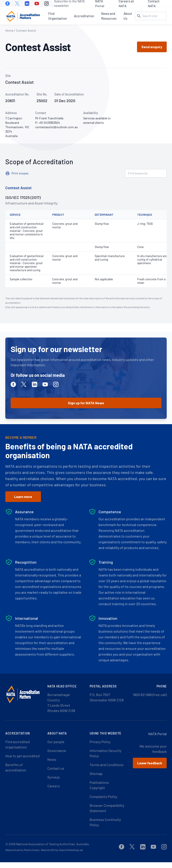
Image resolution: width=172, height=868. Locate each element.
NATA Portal (100, 4)
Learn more (23, 497)
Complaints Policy (103, 796)
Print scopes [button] (20, 173)
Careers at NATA (126, 4)
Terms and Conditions (107, 765)
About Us (128, 16)
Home (9, 30)
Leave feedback (150, 763)
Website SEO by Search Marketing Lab (62, 850)
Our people (56, 742)
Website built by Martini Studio (22, 850)
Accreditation (84, 16)
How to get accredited (22, 756)
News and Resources (109, 16)
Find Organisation (58, 16)
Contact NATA (154, 4)
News (52, 759)
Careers (54, 786)
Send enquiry (152, 47)
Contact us (56, 768)
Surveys (54, 777)
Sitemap (96, 774)
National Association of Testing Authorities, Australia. (53, 844)
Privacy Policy (100, 742)
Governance (57, 751)
